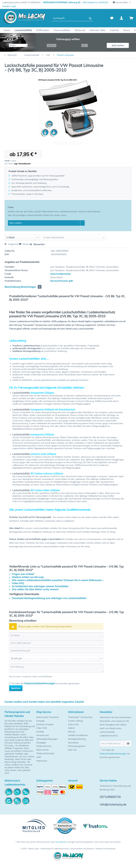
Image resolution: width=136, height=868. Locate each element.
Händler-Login (9, 6)
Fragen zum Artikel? (22, 574)
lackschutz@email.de (60, 274)
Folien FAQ (17, 583)
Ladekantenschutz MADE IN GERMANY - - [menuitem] (55, 2)
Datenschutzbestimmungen (40, 683)
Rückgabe (41, 743)
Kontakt (40, 732)
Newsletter (73, 743)
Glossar (72, 732)
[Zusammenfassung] (56, 651)
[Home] (7, 30)
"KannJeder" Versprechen (80, 717)
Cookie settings (76, 721)
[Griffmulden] (43, 30)
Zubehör (79, 702)
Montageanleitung (77, 739)
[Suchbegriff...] (72, 18)
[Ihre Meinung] (56, 668)
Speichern (16, 688)
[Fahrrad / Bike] (98, 30)
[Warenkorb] (131, 18)
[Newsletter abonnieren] (128, 743)
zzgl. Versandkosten (22, 164)
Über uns (72, 750)
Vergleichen (12, 244)
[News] (127, 30)
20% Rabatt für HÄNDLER (95, 2)
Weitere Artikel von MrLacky (27, 577)
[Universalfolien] (62, 30)
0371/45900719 (110, 797)
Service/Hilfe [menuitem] (121, 2)
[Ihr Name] (56, 635)
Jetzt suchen (118, 45)
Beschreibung (12, 287)
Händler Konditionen (78, 735)
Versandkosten (61, 842)
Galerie (71, 728)
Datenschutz (42, 750)
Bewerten (37, 244)
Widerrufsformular (45, 753)
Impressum (42, 761)
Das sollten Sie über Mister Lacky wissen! (34, 589)
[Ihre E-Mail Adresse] (112, 743)
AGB (39, 757)
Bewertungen (31, 287)
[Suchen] (90, 18)
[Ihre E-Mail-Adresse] (56, 643)
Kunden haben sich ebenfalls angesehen (51, 702)
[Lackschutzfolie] (23, 30)
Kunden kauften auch (16, 702)
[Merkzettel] (112, 18)
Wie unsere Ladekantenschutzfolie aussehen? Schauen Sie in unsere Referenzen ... (57, 580)
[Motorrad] (80, 30)
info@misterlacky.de (113, 804)
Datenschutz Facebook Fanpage (47, 719)
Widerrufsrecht (44, 746)
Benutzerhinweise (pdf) (62, 281)
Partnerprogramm (77, 746)
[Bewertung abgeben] (56, 658)
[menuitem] (9, 6)
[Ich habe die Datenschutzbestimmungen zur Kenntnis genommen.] (10, 683)
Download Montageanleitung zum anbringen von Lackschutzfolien (48, 598)
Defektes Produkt (45, 724)
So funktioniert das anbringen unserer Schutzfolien (39, 586)
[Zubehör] (114, 30)
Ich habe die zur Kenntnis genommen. (46, 683)
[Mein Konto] (122, 18)
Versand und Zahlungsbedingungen (47, 737)
